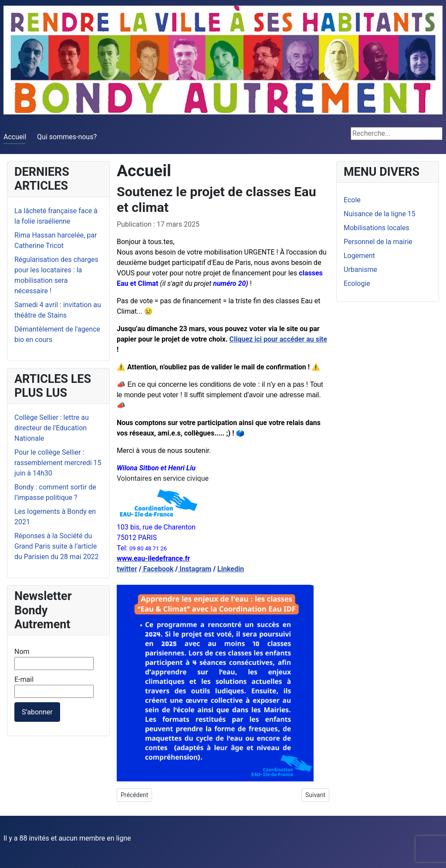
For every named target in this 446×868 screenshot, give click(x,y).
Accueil (15, 137)
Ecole (352, 200)
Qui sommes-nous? (67, 137)
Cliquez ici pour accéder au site (279, 339)
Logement (359, 256)
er (134, 569)
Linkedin (231, 569)
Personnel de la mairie (378, 242)
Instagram (194, 569)
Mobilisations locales (377, 228)
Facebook (158, 569)
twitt (124, 569)
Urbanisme (360, 270)
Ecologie (357, 283)
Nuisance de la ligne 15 (380, 214)
